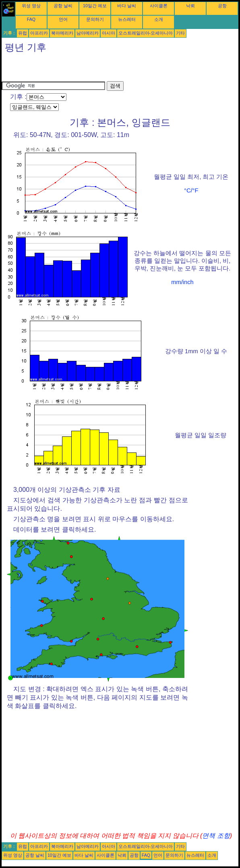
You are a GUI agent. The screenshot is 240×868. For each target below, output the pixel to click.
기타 (180, 33)
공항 (222, 6)
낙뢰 (190, 6)
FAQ (31, 19)
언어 (63, 19)
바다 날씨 (127, 6)
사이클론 (159, 6)
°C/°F (191, 190)
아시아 (109, 33)
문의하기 (95, 19)
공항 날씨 (63, 6)
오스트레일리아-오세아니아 (146, 33)
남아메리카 (88, 33)
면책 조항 (216, 836)
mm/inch (182, 282)
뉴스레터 (127, 19)
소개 (159, 19)
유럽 (23, 33)
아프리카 (39, 33)
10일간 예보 (95, 6)
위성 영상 (31, 6)
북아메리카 (62, 33)
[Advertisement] (96, 69)
